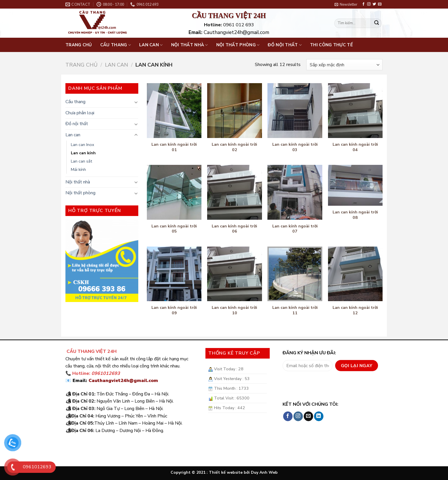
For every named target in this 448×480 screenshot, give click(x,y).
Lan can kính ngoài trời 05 (174, 229)
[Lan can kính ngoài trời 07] (295, 192)
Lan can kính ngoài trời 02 (234, 147)
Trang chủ (79, 45)
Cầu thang (116, 45)
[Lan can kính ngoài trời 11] (295, 274)
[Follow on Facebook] (363, 4)
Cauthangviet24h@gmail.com (123, 381)
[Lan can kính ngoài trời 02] (235, 111)
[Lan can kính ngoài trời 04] (355, 111)
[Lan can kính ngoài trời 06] (235, 192)
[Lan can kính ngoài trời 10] (235, 274)
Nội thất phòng (238, 45)
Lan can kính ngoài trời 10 (234, 310)
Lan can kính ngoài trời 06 (234, 229)
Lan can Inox (83, 145)
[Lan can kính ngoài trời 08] (355, 185)
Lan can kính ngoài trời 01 (174, 147)
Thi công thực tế (331, 45)
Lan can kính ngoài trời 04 (355, 147)
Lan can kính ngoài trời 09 (174, 310)
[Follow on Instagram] (369, 4)
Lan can (151, 45)
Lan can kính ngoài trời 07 (295, 229)
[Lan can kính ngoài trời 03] (295, 111)
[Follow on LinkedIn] (319, 416)
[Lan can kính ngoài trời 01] (174, 111)
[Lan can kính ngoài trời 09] (174, 274)
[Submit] (377, 23)
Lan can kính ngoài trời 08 (355, 215)
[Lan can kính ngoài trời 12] (355, 274)
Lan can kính (83, 153)
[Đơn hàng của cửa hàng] (344, 65)
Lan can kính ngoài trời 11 (295, 310)
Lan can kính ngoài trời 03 (295, 147)
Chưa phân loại (80, 113)
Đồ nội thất (285, 45)
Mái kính (78, 169)
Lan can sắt (81, 161)
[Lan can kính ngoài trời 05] (174, 192)
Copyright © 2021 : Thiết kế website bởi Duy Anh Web (224, 472)
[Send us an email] (380, 4)
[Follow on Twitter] (374, 4)
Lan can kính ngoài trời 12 (355, 310)
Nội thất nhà (190, 45)
